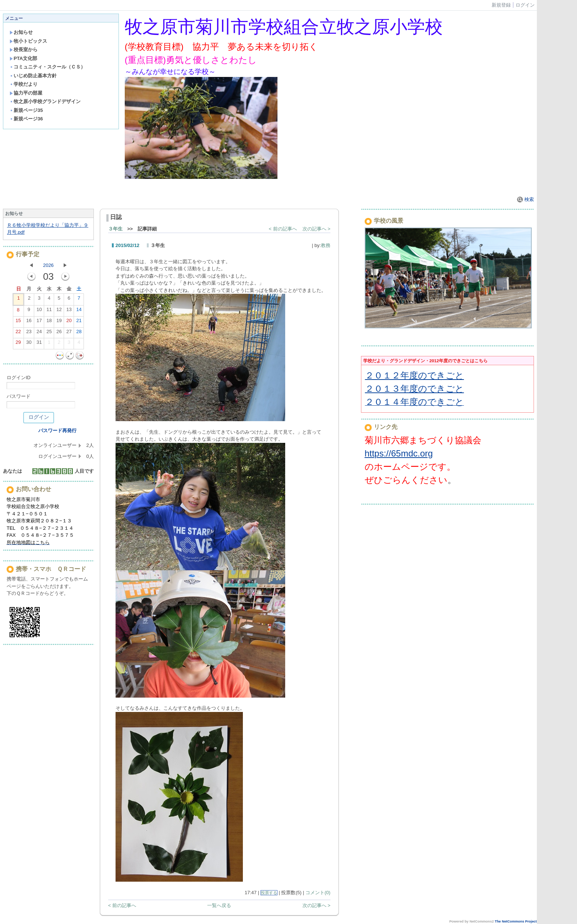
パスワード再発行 (57, 431)
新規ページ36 (26, 119)
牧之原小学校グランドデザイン (45, 101)
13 (69, 311)
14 (79, 311)
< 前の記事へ (283, 229)
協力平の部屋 (26, 93)
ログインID (19, 378)
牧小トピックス (28, 41)
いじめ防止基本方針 (33, 76)
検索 (525, 199)
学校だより (24, 84)
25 (49, 333)
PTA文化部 (23, 58)
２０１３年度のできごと (415, 389)
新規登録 (501, 5)
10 (39, 311)
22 (18, 333)
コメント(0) (318, 893)
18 (49, 322)
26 (59, 333)
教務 (326, 245)
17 (39, 322)
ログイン (525, 5)
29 (18, 344)
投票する (269, 893)
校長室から (24, 50)
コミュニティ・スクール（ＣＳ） (47, 67)
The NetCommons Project (516, 921)
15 (18, 322)
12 (59, 311)
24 (39, 333)
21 (79, 322)
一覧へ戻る (219, 905)
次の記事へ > (316, 229)
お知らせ (21, 32)
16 (29, 322)
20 (69, 322)
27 (69, 333)
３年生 (115, 229)
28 (79, 333)
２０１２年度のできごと (415, 375)
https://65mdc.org (399, 453)
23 (29, 333)
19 (59, 322)
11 (49, 311)
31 (39, 344)
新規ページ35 (26, 110)
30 (29, 344)
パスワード (19, 396)
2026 (48, 265)
